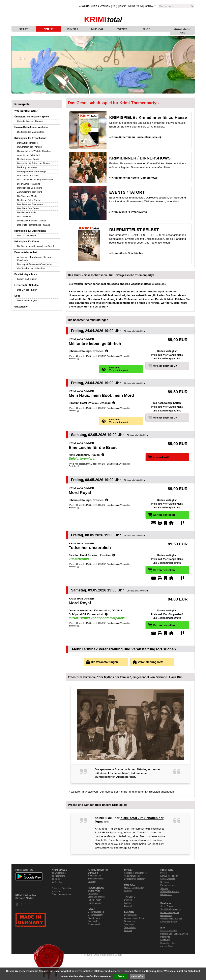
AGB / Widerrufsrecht (170, 891)
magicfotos (165, 937)
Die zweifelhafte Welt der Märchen (34, 151)
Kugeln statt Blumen (27, 279)
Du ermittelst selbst (26, 252)
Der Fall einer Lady (27, 212)
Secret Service (167, 906)
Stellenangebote (168, 879)
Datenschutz (166, 894)
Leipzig (127, 903)
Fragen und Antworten (62, 894)
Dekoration (93, 894)
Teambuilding (130, 927)
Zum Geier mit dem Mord (30, 192)
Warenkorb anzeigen (96, 6)
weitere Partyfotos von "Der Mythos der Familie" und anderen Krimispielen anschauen (123, 792)
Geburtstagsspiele (96, 912)
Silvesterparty (94, 918)
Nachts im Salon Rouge (29, 200)
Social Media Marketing (171, 909)
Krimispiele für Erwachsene (30, 138)
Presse (164, 873)
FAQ (115, 6)
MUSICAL (97, 29)
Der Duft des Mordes (27, 143)
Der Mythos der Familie (29, 159)
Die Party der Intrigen (28, 167)
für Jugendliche (59, 876)
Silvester (92, 882)
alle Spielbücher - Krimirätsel (31, 268)
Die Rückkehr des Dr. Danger (32, 221)
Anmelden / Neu (182, 29)
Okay (121, 976)
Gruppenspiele (95, 924)
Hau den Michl (24, 217)
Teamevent (129, 924)
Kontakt (150, 6)
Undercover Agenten (170, 913)
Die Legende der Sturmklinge (32, 172)
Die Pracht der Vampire (29, 184)
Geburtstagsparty (96, 915)
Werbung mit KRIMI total (171, 919)
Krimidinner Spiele (169, 922)
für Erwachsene (59, 873)
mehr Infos (137, 976)
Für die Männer (95, 903)
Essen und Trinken (96, 897)
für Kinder (56, 879)
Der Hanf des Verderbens (30, 188)
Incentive (128, 930)
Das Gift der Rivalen (27, 235)
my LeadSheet (167, 946)
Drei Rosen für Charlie (28, 176)
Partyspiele (93, 921)
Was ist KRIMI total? (26, 111)
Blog (123, 6)
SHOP (146, 29)
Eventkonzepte (131, 915)
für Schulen (57, 882)
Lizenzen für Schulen (27, 285)
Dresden (128, 900)
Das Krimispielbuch (26, 274)
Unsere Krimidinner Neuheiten (32, 127)
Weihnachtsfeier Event (134, 918)
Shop (18, 296)
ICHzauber (165, 940)
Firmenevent (130, 921)
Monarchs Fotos (168, 943)
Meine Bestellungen (27, 300)
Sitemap (164, 888)
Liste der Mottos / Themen (30, 121)
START (24, 29)
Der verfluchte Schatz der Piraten (34, 163)
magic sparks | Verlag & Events (174, 934)
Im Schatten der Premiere (30, 147)
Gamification (166, 916)
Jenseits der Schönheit (28, 155)
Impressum (135, 6)
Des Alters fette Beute (28, 208)
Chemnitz (128, 906)
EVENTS (122, 29)
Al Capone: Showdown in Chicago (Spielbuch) (34, 259)
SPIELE (48, 29)
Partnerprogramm (168, 885)
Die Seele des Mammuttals (31, 132)
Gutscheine (21, 307)
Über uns (165, 882)
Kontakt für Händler (169, 876)
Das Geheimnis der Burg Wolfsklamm (36, 180)
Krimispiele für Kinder (27, 242)
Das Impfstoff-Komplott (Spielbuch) (34, 264)
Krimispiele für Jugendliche (30, 231)
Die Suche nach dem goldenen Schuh (36, 246)
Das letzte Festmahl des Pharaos (34, 225)
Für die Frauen (95, 900)
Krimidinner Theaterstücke (136, 873)
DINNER (73, 29)
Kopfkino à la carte (169, 931)
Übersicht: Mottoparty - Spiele (32, 117)
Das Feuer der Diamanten (30, 204)
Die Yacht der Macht (27, 196)
